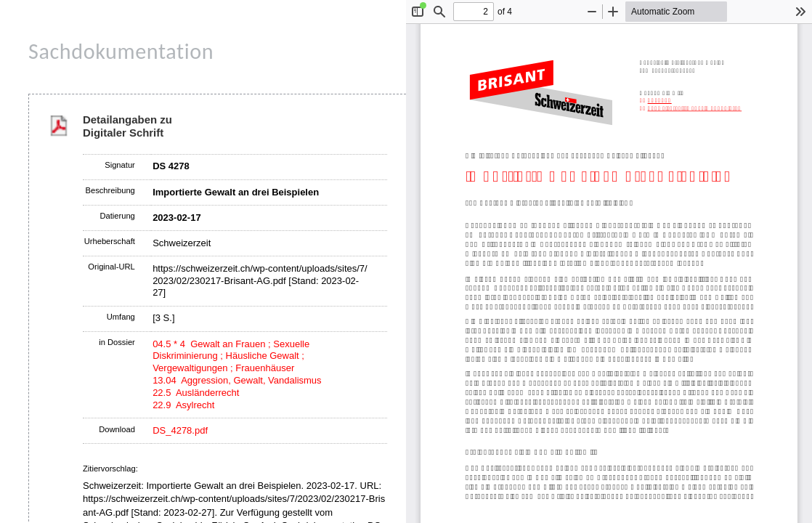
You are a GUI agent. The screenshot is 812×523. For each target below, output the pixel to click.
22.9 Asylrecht (183, 405)
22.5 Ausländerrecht (196, 393)
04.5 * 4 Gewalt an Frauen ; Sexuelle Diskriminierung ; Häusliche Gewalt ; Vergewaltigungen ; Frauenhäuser (231, 356)
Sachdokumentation (121, 51)
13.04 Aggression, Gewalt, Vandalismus (237, 380)
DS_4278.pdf (180, 430)
